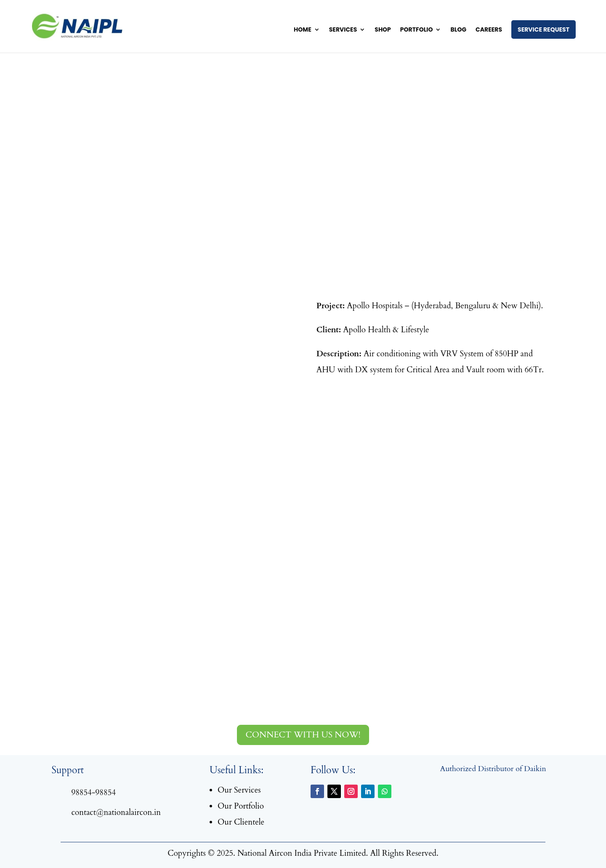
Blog (458, 30)
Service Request (544, 29)
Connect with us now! (303, 735)
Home (303, 30)
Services (343, 30)
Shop (383, 30)
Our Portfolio (241, 806)
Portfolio (417, 30)
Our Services (239, 790)
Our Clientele (241, 822)
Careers (489, 30)
